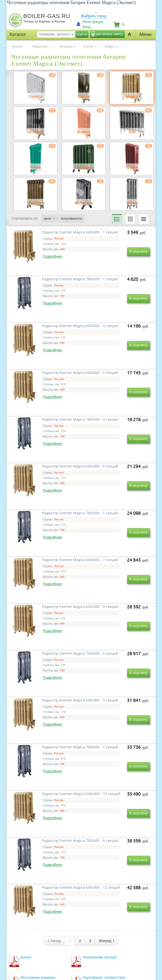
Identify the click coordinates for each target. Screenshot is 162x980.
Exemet (88, 47)
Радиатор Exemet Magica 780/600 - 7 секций (111, 648)
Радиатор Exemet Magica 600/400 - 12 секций (42, 794)
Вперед (107, 817)
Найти (82, 34)
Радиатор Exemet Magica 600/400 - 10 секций (42, 721)
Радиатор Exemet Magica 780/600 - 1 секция (111, 284)
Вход (87, 27)
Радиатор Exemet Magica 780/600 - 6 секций (111, 575)
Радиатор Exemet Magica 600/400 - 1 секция (42, 284)
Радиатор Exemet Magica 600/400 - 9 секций (42, 648)
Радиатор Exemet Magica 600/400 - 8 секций (42, 575)
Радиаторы (40, 47)
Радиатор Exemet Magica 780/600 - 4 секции (42, 430)
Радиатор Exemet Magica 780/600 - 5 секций (42, 503)
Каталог (17, 47)
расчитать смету (109, 34)
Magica (110, 47)
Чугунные (65, 47)
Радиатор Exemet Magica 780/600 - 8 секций (111, 721)
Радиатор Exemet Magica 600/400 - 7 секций (111, 503)
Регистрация (93, 22)
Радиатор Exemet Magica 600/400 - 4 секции (42, 357)
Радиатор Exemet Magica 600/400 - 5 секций (111, 357)
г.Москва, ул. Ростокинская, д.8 (35, 938)
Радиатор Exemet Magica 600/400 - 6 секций (111, 430)
